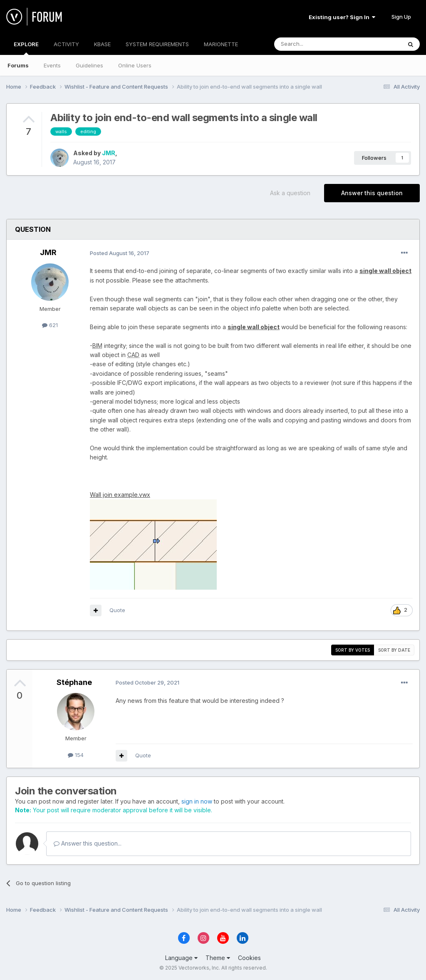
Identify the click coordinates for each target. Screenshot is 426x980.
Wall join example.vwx (120, 495)
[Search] (317, 44)
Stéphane (74, 682)
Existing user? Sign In (342, 17)
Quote (117, 610)
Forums (18, 65)
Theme (218, 958)
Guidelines (89, 65)
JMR (109, 153)
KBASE (102, 44)
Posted (120, 253)
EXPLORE (26, 48)
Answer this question (372, 193)
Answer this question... (88, 843)
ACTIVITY (66, 44)
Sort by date (394, 650)
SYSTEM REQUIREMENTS (157, 44)
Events (52, 65)
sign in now (197, 801)
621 (50, 325)
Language (181, 958)
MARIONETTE (221, 44)
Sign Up (401, 17)
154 (76, 755)
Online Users (135, 65)
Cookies (249, 958)
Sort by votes (353, 650)
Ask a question (290, 193)
